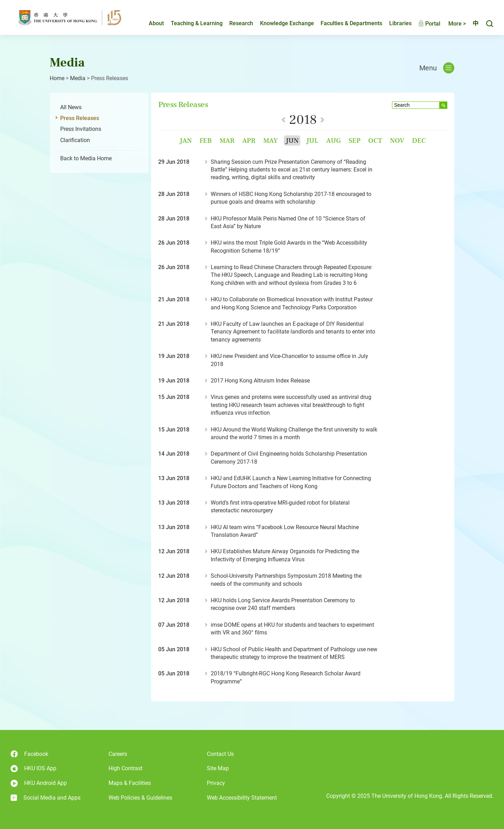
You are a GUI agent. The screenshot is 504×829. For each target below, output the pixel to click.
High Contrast (125, 768)
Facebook (29, 754)
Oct (375, 140)
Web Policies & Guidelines (140, 798)
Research (235, 23)
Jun (292, 140)
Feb (206, 140)
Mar (227, 140)
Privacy (216, 783)
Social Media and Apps (45, 798)
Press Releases (80, 118)
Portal (423, 24)
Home (57, 78)
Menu (437, 68)
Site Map (218, 768)
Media (78, 78)
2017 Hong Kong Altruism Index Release (260, 381)
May (271, 140)
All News (71, 107)
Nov (397, 140)
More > (451, 24)
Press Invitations (81, 129)
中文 (472, 23)
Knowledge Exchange (281, 23)
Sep (355, 140)
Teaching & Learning (191, 23)
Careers (118, 754)
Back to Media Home (86, 158)
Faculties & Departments (345, 23)
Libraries (394, 23)
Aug (334, 140)
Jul (312, 140)
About (150, 23)
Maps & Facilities (130, 783)
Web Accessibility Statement (242, 798)
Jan (186, 140)
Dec (419, 140)
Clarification (75, 140)
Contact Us (220, 754)
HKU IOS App (33, 769)
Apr (249, 140)
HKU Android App (39, 783)
